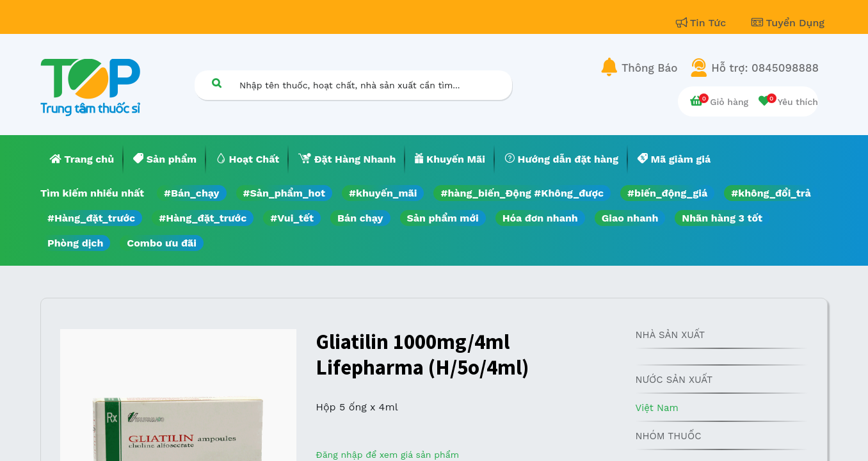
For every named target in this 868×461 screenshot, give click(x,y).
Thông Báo (649, 68)
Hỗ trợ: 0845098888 (765, 68)
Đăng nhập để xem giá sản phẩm (387, 455)
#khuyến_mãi (383, 193)
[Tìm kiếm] (216, 83)
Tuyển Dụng (788, 23)
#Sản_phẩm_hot (284, 193)
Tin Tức (703, 23)
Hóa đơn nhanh (540, 218)
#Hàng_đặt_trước (91, 218)
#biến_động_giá (667, 193)
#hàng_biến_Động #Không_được (522, 193)
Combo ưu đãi (162, 243)
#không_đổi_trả (771, 193)
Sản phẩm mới (443, 218)
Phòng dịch (75, 243)
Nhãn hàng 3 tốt (722, 218)
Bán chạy (360, 218)
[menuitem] (82, 159)
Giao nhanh (630, 218)
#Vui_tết (292, 218)
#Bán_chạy (192, 193)
